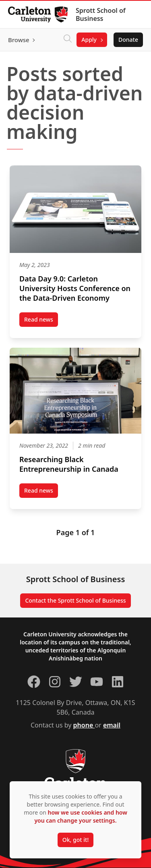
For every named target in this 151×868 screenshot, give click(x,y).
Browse (19, 40)
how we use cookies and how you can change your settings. (81, 816)
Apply (89, 40)
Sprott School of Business (101, 14)
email (112, 725)
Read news (41, 321)
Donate (128, 40)
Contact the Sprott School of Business (75, 600)
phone (84, 725)
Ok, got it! (75, 840)
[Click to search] (68, 40)
